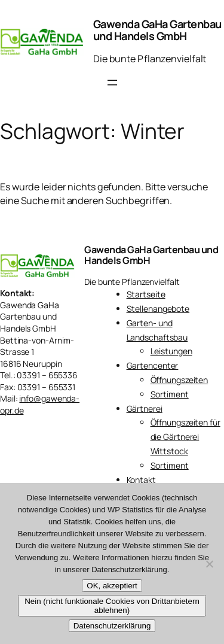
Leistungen (171, 351)
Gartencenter (153, 365)
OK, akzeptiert (112, 586)
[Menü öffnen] (112, 83)
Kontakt (141, 480)
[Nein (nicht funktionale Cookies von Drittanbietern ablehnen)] (209, 564)
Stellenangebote (158, 309)
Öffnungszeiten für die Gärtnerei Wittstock (185, 437)
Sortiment (170, 394)
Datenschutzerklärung (112, 626)
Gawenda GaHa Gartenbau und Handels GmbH (157, 30)
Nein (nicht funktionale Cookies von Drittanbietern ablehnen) (112, 606)
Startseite (146, 294)
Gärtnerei (145, 408)
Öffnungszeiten (179, 380)
